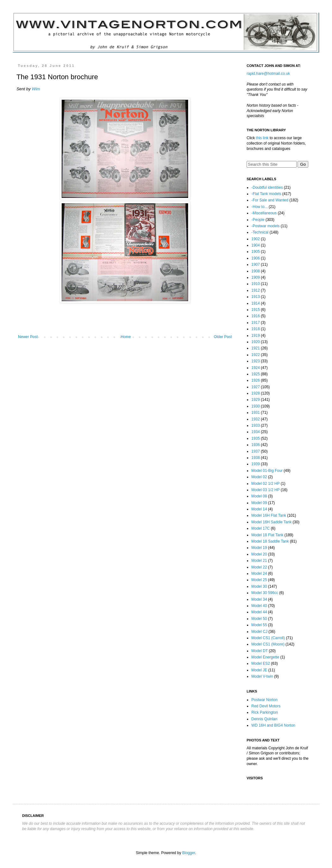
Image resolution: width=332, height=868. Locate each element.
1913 (256, 297)
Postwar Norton (264, 700)
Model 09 (259, 503)
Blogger (189, 853)
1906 (256, 258)
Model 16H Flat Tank (269, 515)
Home (126, 337)
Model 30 (259, 586)
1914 (256, 303)
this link (262, 138)
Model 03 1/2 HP (265, 490)
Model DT (260, 651)
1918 (256, 329)
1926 (256, 380)
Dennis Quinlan (264, 719)
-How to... (259, 207)
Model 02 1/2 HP (265, 484)
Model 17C (261, 528)
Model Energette (265, 657)
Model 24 (259, 574)
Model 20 (259, 554)
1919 (256, 336)
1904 (256, 245)
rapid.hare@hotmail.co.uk (268, 74)
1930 (256, 406)
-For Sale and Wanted (270, 200)
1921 (256, 348)
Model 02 (259, 477)
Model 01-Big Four (267, 471)
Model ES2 (261, 663)
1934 (256, 432)
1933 (256, 425)
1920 (256, 342)
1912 (256, 290)
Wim (36, 89)
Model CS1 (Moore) (268, 644)
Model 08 (259, 496)
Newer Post (28, 337)
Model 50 (259, 619)
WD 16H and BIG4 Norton (273, 725)
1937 (256, 451)
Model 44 (259, 612)
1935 (256, 438)
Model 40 (259, 606)
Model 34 (259, 599)
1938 (256, 458)
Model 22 (259, 567)
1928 (256, 393)
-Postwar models (265, 226)
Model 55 (259, 625)
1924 (256, 368)
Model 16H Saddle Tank (271, 522)
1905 (256, 252)
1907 (256, 265)
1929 (256, 400)
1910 (256, 284)
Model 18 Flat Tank (267, 535)
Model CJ (259, 632)
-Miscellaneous (264, 213)
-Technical (260, 232)
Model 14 (259, 509)
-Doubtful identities (267, 187)
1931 (256, 413)
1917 (256, 323)
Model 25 (259, 580)
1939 (256, 464)
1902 (256, 239)
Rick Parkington (265, 712)
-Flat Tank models (266, 194)
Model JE (259, 670)
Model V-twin (262, 676)
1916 (256, 316)
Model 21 (259, 561)
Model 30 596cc (265, 593)
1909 (256, 277)
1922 (256, 355)
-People (258, 220)
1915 (256, 310)
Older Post (223, 337)
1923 (256, 361)
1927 (256, 387)
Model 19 (259, 548)
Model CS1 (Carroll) (268, 638)
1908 (256, 271)
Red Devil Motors (266, 706)
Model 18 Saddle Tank (270, 541)
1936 (256, 445)
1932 (256, 419)
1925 (256, 374)
